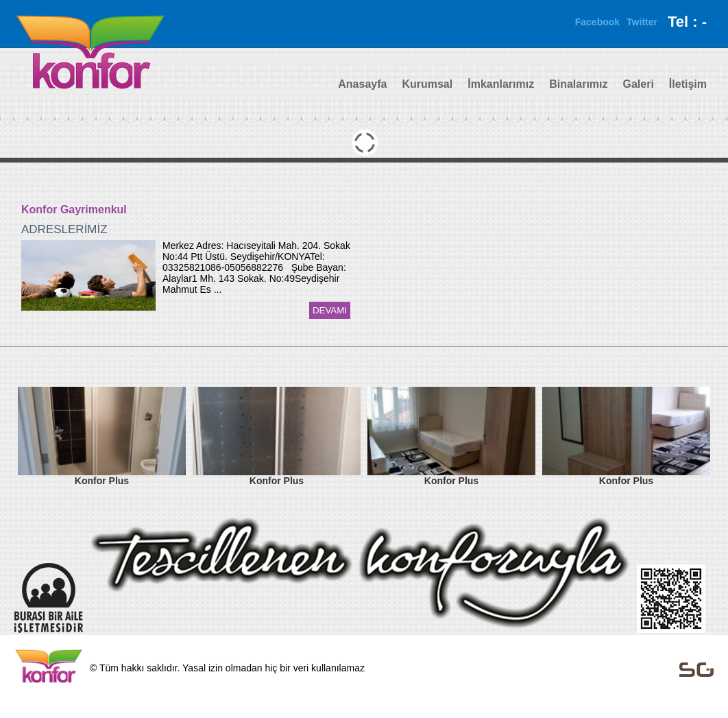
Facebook (597, 22)
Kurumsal (427, 84)
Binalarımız (578, 84)
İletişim (688, 84)
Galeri (639, 84)
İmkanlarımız (501, 84)
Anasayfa (362, 84)
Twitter (642, 22)
